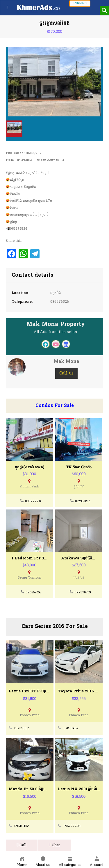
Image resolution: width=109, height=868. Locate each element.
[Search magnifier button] (104, 10)
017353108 (22, 729)
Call (22, 845)
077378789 (83, 593)
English (80, 3)
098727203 (72, 826)
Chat (54, 845)
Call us (66, 373)
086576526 (60, 302)
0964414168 (22, 826)
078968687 (71, 729)
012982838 (83, 501)
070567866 (33, 593)
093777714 (33, 501)
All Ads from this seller (56, 332)
